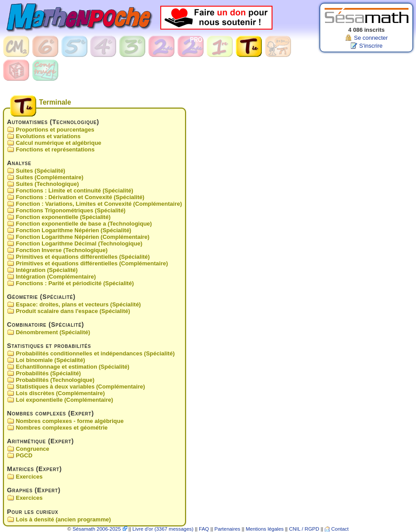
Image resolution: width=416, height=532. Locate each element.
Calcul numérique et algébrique (59, 143)
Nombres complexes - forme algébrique (70, 421)
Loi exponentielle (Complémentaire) (64, 400)
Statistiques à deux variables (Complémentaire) (81, 387)
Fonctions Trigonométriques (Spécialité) (71, 210)
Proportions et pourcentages (55, 130)
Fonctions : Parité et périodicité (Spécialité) (75, 283)
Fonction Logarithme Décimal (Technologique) (79, 243)
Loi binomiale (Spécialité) (51, 360)
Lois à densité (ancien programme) (63, 519)
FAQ (204, 529)
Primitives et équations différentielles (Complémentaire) (92, 263)
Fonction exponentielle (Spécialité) (63, 217)
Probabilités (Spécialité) (48, 373)
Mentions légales (265, 529)
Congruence (33, 449)
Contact (340, 529)
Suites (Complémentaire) (50, 177)
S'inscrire (371, 46)
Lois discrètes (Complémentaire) (61, 393)
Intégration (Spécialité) (47, 270)
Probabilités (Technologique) (55, 380)
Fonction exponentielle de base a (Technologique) (84, 224)
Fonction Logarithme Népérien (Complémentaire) (83, 237)
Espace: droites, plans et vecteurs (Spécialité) (78, 304)
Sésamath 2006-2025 (96, 529)
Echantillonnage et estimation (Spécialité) (73, 367)
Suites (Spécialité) (41, 171)
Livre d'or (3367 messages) (163, 529)
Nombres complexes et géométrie (62, 428)
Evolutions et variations (48, 136)
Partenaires (228, 529)
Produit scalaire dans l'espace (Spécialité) (73, 311)
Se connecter (371, 38)
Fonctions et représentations (55, 149)
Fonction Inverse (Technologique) (62, 250)
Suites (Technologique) (47, 184)
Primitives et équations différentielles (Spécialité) (83, 257)
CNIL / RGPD (304, 529)
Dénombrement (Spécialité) (53, 332)
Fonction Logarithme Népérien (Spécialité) (74, 230)
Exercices (29, 477)
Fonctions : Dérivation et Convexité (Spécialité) (80, 197)
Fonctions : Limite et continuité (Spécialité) (75, 191)
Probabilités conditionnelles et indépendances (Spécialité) (95, 353)
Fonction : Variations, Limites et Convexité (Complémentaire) (99, 204)
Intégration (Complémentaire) (56, 277)
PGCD (24, 456)
